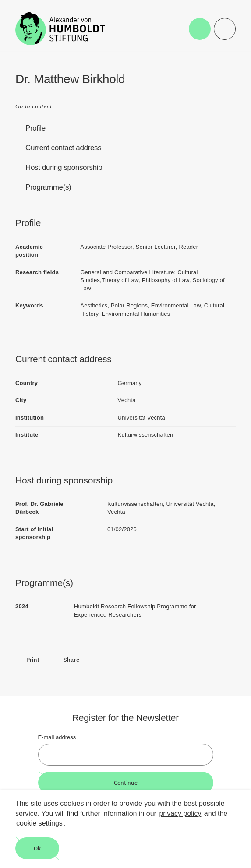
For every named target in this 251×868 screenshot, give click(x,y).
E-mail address (57, 737)
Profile (35, 128)
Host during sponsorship (64, 168)
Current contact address (63, 148)
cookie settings (39, 823)
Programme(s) (48, 187)
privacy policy (180, 813)
